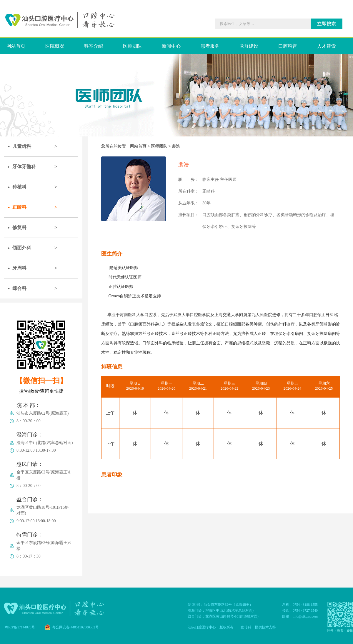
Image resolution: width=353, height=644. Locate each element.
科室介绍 (94, 46)
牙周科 (19, 268)
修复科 (19, 227)
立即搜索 (327, 24)
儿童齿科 (22, 146)
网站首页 (16, 46)
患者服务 (210, 46)
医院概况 (55, 46)
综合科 (19, 288)
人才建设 (327, 46)
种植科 (19, 187)
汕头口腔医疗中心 (202, 627)
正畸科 (19, 207)
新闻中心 (171, 46)
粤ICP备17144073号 (20, 627)
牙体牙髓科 (24, 167)
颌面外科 (22, 248)
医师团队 (132, 46)
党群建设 (249, 46)
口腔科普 (288, 46)
